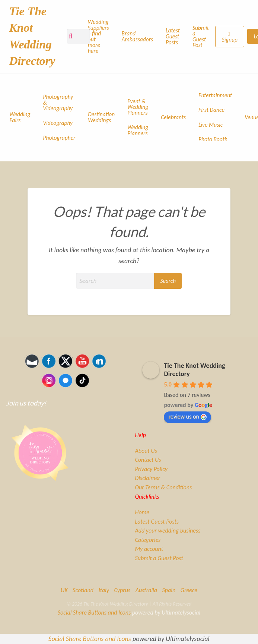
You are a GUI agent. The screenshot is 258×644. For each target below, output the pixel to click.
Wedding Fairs (20, 117)
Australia (146, 590)
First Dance (211, 110)
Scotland (83, 590)
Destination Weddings (101, 117)
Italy (104, 590)
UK (64, 590)
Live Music (211, 125)
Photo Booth (213, 139)
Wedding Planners (138, 130)
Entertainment (215, 95)
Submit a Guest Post (201, 37)
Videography (58, 123)
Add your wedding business (168, 531)
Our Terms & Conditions (163, 487)
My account (149, 549)
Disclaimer (147, 478)
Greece (189, 590)
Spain (169, 590)
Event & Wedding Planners (138, 107)
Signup (230, 40)
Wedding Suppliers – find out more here (98, 36)
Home (142, 512)
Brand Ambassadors (137, 36)
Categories (148, 540)
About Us (146, 451)
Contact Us (148, 460)
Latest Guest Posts (173, 36)
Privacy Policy (151, 469)
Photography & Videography (58, 102)
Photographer (59, 138)
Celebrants (173, 117)
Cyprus (122, 590)
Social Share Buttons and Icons (94, 613)
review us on (187, 416)
